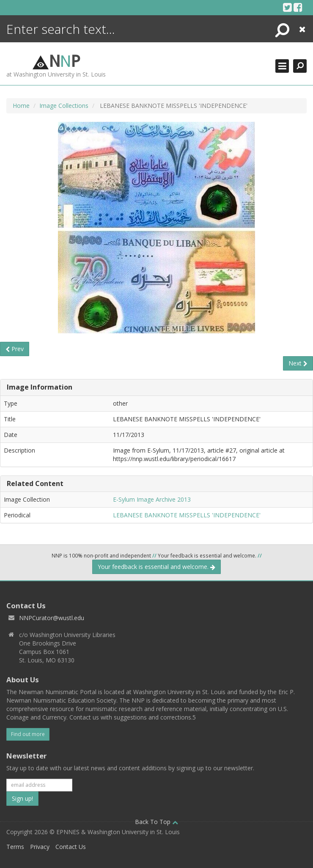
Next (298, 363)
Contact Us (71, 847)
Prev (15, 349)
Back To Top (156, 822)
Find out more (28, 734)
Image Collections (64, 106)
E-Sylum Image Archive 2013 (152, 499)
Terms (15, 847)
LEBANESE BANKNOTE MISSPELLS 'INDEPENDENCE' (187, 515)
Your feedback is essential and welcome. (156, 567)
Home (21, 106)
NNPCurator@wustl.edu (52, 618)
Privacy (40, 847)
